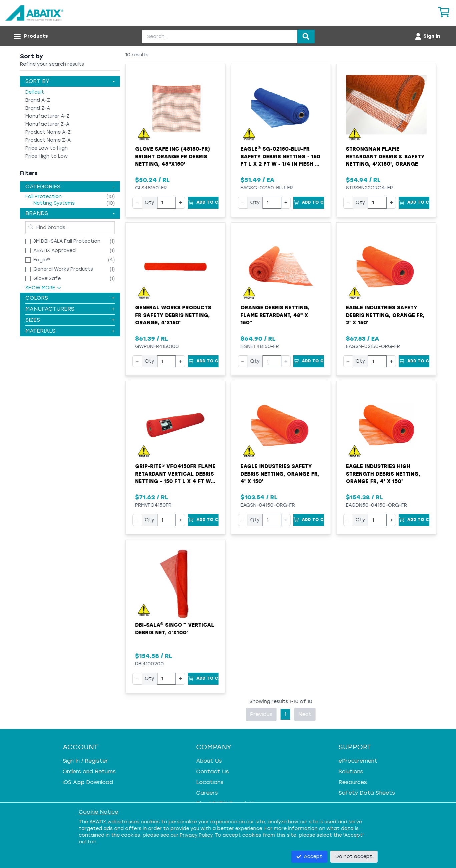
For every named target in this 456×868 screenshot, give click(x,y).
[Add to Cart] (203, 203)
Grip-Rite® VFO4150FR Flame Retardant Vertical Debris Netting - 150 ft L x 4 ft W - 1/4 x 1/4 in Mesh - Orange (175, 474)
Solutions (351, 771)
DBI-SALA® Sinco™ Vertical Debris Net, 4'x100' (175, 629)
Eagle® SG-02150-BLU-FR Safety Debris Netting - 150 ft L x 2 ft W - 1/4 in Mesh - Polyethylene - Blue (280, 157)
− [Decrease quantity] (137, 202)
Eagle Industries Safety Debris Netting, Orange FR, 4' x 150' (280, 474)
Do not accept (354, 856)
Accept (309, 856)
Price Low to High (47, 148)
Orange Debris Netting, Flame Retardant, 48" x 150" (275, 315)
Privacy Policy (196, 835)
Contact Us (212, 771)
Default (35, 92)
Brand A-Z (38, 100)
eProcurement (358, 761)
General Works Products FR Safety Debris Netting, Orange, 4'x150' (173, 315)
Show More (44, 288)
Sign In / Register (85, 761)
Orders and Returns (89, 771)
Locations (210, 782)
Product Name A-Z (48, 132)
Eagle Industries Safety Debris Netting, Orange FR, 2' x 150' (385, 315)
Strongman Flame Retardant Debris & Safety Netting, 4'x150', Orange (385, 156)
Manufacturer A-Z (47, 116)
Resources (353, 782)
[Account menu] (427, 36)
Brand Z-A (38, 108)
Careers (207, 793)
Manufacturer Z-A (47, 124)
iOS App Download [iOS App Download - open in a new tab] (88, 782)
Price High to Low (47, 156)
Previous (261, 714)
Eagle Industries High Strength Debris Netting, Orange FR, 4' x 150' (383, 474)
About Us (209, 761)
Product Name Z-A (48, 140)
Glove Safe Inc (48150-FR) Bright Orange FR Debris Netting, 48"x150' (173, 156)
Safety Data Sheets (367, 793)
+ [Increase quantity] (180, 202)
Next (305, 714)
